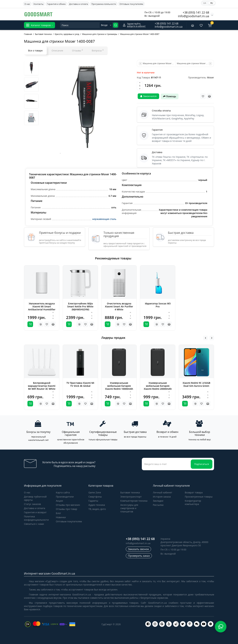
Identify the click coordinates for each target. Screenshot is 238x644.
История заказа (162, 497)
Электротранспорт (131, 497)
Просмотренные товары (199, 497)
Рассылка (158, 505)
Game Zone (95, 492)
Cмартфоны (95, 497)
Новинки (61, 517)
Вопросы (98, 50)
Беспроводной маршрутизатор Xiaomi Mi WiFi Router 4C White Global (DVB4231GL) (42, 387)
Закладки (158, 501)
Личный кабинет (163, 492)
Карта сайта (63, 492)
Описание (57, 51)
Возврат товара (194, 492)
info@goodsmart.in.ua (194, 16)
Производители (65, 497)
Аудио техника (97, 505)
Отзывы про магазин (68, 505)
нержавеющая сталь (104, 219)
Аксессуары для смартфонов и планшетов (129, 508)
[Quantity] (140, 86)
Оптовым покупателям (131, 4)
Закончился (148, 96)
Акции (59, 501)
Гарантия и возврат (35, 512)
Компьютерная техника (134, 501)
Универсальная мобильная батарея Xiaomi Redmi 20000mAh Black (158, 387)
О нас (27, 4)
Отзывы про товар (67, 509)
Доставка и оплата (79, 4)
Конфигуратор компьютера (193, 502)
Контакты (39, 4)
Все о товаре (35, 51)
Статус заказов (32, 504)
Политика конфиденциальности (36, 518)
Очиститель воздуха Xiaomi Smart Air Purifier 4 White (119, 306)
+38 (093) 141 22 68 (196, 12)
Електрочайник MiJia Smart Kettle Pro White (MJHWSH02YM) (80, 306)
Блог (58, 513)
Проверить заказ (139, 556)
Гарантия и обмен (56, 4)
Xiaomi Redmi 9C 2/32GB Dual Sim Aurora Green (196, 384)
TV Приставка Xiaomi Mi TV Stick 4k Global (80, 384)
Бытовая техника (130, 492)
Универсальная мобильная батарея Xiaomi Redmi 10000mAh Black (119, 387)
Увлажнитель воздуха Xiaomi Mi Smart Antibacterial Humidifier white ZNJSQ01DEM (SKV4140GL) (42, 309)
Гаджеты (93, 501)
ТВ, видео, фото (97, 509)
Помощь (170, 96)
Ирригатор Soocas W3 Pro (158, 305)
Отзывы (77, 50)
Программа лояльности (104, 4)
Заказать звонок (138, 549)
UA (205, 3)
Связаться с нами (34, 524)
